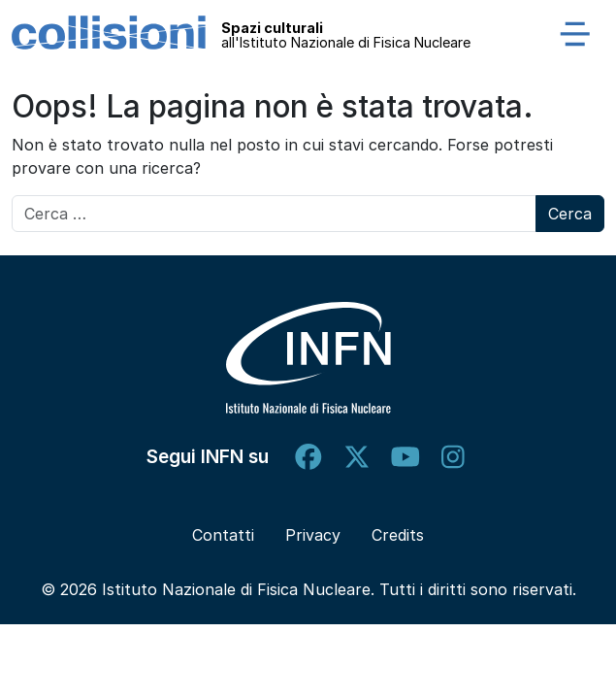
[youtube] (405, 456)
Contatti (223, 535)
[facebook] (308, 456)
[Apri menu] (575, 33)
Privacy (313, 535)
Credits (398, 535)
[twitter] (357, 456)
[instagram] (453, 456)
